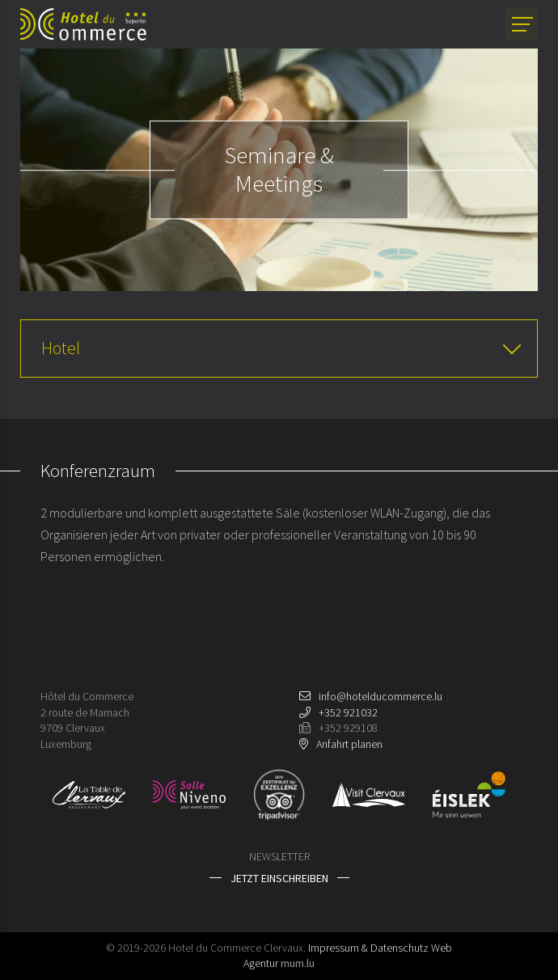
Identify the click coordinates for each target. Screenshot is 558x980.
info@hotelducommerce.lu (380, 696)
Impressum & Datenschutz (368, 948)
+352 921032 (348, 712)
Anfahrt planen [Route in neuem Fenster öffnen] (349, 744)
